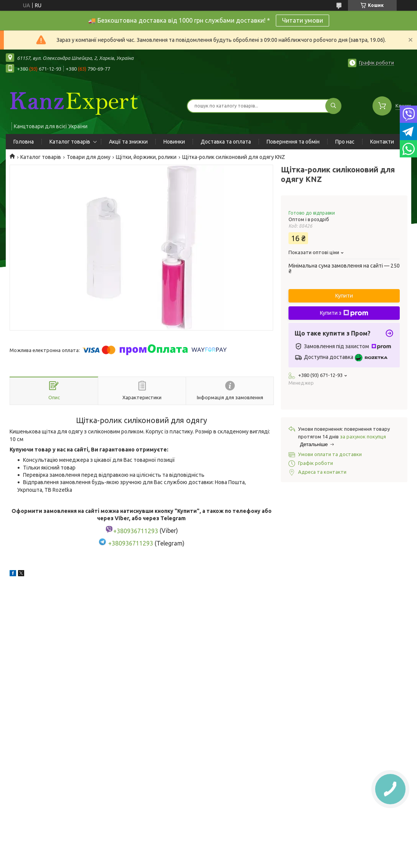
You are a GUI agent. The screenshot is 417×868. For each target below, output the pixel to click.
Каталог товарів (70, 142)
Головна (24, 142)
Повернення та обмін (293, 142)
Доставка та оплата (226, 142)
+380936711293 (131, 543)
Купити (344, 296)
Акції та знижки (128, 142)
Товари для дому (89, 157)
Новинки (174, 142)
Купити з (344, 313)
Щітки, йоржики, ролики (146, 157)
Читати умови (302, 20)
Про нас (345, 142)
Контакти (382, 142)
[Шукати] (333, 106)
